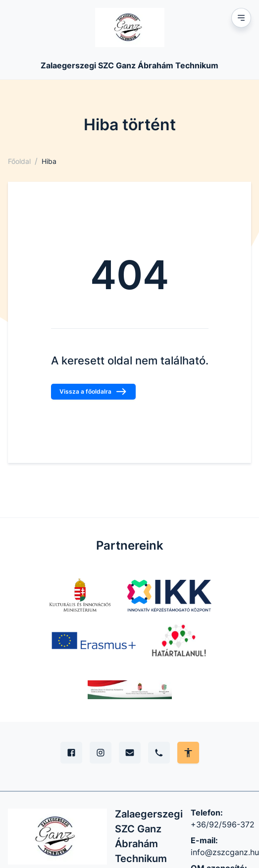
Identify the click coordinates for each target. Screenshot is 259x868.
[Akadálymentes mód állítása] (188, 753)
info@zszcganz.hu (225, 852)
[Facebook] (71, 753)
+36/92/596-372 (223, 824)
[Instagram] (101, 753)
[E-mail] (130, 753)
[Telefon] (159, 753)
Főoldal (19, 161)
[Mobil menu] (241, 18)
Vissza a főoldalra (93, 392)
